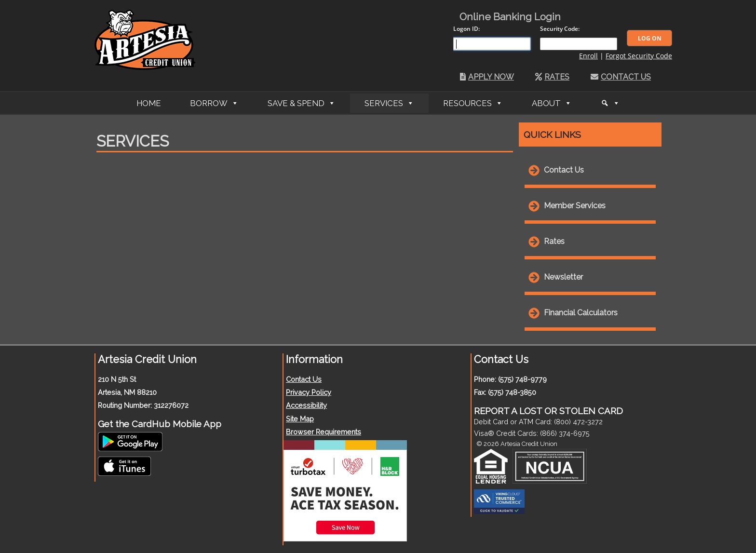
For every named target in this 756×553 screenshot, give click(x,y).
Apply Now (487, 77)
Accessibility (306, 405)
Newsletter (563, 277)
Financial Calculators (581, 313)
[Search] (610, 103)
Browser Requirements (324, 432)
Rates (552, 77)
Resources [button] (467, 103)
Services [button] (384, 103)
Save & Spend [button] (296, 103)
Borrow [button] (209, 103)
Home (149, 103)
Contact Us (621, 77)
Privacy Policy (309, 392)
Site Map (300, 419)
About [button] (546, 103)
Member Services (575, 206)
